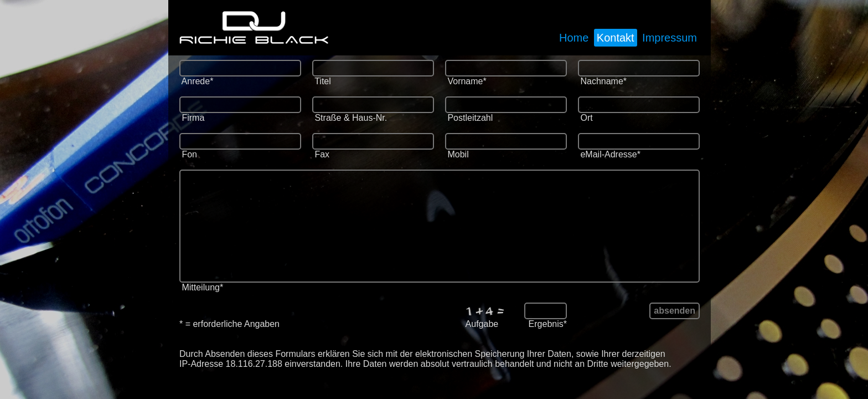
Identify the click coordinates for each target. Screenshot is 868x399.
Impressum (670, 38)
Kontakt (616, 38)
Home (574, 38)
